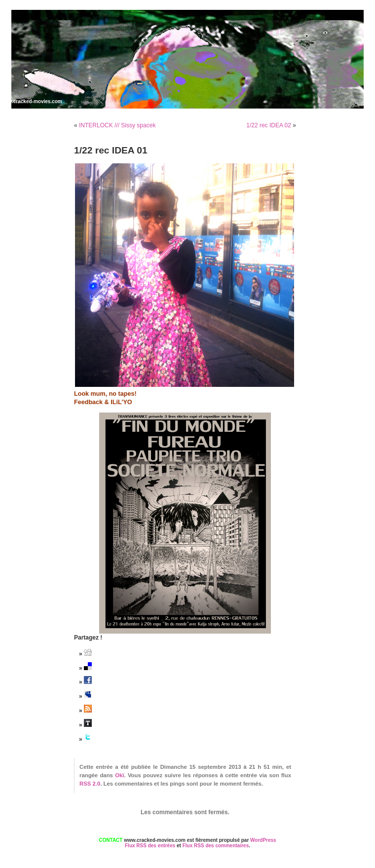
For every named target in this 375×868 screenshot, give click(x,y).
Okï (119, 775)
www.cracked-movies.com (31, 101)
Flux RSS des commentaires (216, 846)
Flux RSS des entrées (150, 846)
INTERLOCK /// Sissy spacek (117, 125)
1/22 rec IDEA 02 (269, 125)
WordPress (263, 840)
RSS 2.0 (90, 784)
